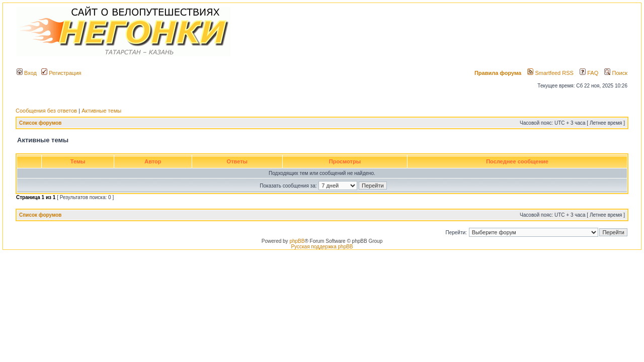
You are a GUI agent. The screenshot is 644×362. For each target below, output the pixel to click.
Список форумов (41, 123)
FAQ (589, 73)
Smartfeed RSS (550, 73)
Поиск (616, 73)
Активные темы (101, 111)
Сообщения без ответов (46, 111)
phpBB (297, 241)
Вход (27, 73)
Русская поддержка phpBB (322, 247)
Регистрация (61, 73)
